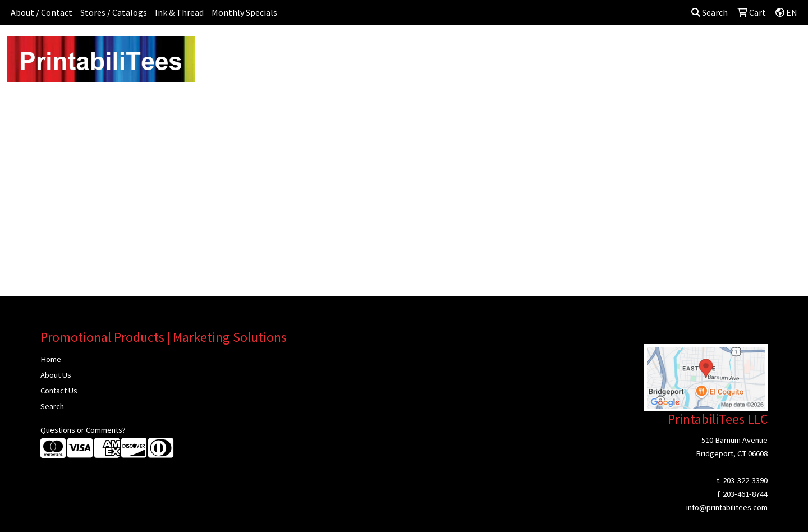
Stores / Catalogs (114, 12)
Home (51, 359)
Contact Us (59, 391)
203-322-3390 (745, 480)
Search (710, 12)
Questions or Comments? (83, 430)
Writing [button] (656, 49)
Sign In (734, 49)
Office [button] (580, 49)
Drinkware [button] (408, 49)
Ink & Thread (179, 12)
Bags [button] (363, 49)
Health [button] (540, 49)
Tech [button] (617, 49)
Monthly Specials (244, 12)
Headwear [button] (493, 49)
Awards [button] (323, 49)
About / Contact (42, 12)
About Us (56, 375)
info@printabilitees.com (727, 507)
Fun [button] (450, 49)
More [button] (695, 49)
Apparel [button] (278, 49)
